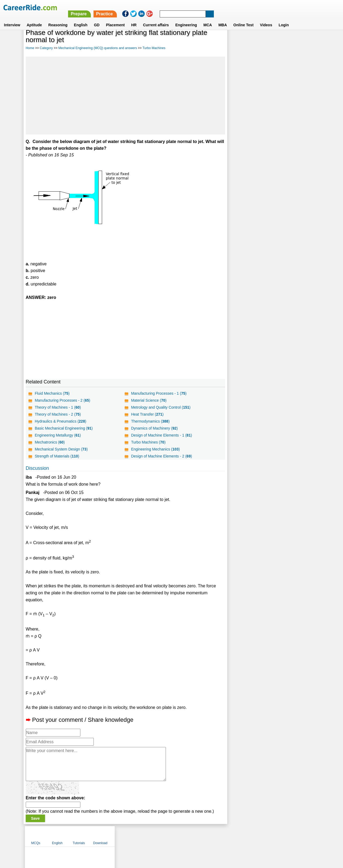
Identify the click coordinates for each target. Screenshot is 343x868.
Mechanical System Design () (61, 449)
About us (123, 836)
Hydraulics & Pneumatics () (61, 421)
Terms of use (169, 836)
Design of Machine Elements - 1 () (161, 435)
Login (284, 19)
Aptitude (34, 19)
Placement (115, 19)
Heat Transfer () (147, 414)
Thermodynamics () (150, 421)
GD (97, 19)
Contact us (144, 836)
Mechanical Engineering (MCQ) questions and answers (98, 48)
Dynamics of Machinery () (154, 428)
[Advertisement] (125, 96)
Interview (12, 19)
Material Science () (149, 400)
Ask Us (191, 836)
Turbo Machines (154, 48)
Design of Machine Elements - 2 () (161, 456)
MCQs (239, 41)
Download (303, 41)
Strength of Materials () (57, 456)
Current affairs (156, 19)
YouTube (209, 836)
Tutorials (282, 41)
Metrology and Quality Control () (161, 407)
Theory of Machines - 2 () (58, 414)
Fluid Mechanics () (52, 393)
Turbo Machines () (148, 442)
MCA (208, 19)
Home (30, 48)
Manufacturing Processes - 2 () (63, 400)
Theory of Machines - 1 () (58, 407)
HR (134, 19)
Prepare (204, 7)
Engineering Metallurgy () (58, 435)
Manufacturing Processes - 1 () (159, 393)
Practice (230, 7)
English (81, 19)
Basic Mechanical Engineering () (64, 428)
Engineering (186, 19)
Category (46, 48)
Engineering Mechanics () (155, 449)
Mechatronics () (50, 442)
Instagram (230, 836)
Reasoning (58, 19)
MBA (223, 19)
